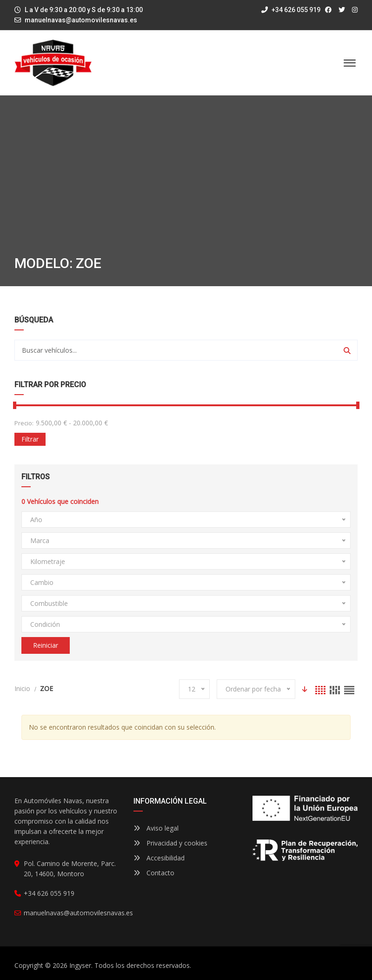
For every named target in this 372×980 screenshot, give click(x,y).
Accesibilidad (159, 858)
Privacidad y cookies (170, 843)
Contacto (154, 873)
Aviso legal (156, 828)
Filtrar (30, 439)
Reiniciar (46, 645)
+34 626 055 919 (291, 10)
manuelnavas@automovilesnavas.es (81, 20)
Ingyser (80, 965)
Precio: (24, 423)
